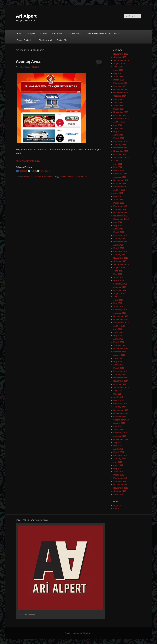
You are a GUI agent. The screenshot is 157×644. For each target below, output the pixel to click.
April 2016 (118, 339)
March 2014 (119, 400)
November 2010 (121, 488)
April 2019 (118, 245)
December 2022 (121, 148)
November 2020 (121, 216)
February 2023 (120, 141)
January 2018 (120, 287)
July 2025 (118, 67)
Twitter (32, 171)
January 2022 (120, 177)
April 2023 (118, 135)
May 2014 (118, 394)
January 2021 (120, 209)
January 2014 (120, 407)
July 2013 (118, 426)
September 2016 (121, 323)
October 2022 (120, 154)
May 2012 (118, 446)
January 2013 (120, 436)
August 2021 (119, 190)
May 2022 (118, 167)
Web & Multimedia (46, 177)
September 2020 (121, 219)
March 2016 (119, 342)
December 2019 (121, 242)
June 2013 (118, 429)
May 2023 (118, 132)
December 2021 (121, 180)
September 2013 (121, 420)
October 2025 (120, 57)
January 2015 (120, 374)
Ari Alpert (26, 16)
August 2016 (119, 326)
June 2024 (118, 102)
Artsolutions (57, 33)
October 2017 (120, 290)
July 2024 (118, 99)
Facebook (22, 171)
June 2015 (118, 358)
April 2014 (118, 397)
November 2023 (121, 112)
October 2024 (120, 96)
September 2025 (121, 60)
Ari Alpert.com (30, 177)
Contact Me (62, 40)
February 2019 (120, 251)
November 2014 (121, 381)
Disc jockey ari (45, 40)
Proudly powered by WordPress (78, 633)
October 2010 (120, 491)
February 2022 (120, 174)
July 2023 (118, 125)
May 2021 (118, 196)
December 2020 (121, 213)
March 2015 (119, 368)
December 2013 (121, 410)
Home (19, 33)
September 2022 (121, 158)
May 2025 (118, 73)
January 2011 (120, 481)
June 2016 (118, 332)
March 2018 (119, 281)
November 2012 (121, 439)
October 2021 (120, 183)
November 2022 (121, 151)
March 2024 (119, 109)
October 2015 (120, 352)
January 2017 (120, 313)
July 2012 (118, 442)
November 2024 (121, 93)
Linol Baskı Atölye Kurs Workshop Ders (104, 33)
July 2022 (118, 164)
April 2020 (118, 229)
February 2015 (120, 371)
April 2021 (118, 200)
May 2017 (118, 303)
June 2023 (118, 128)
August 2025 (119, 64)
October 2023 (120, 115)
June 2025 (118, 70)
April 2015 (118, 365)
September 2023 (121, 119)
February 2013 (120, 433)
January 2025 (120, 86)
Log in (116, 509)
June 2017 (118, 300)
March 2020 (119, 232)
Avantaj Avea (28, 61)
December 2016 (121, 316)
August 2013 (119, 423)
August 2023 (119, 122)
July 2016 (118, 329)
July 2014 (118, 391)
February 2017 (120, 310)
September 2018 (121, 264)
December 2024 (121, 89)
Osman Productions (25, 40)
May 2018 (118, 274)
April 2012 (118, 449)
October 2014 (120, 384)
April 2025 (118, 77)
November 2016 (121, 319)
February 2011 (120, 478)
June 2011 (118, 465)
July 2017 (118, 297)
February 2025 (120, 83)
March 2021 (119, 203)
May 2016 (118, 336)
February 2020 (120, 235)
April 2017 (118, 307)
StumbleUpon (43, 171)
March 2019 (119, 248)
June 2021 (118, 193)
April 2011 (118, 472)
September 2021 (121, 187)
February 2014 (120, 404)
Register (117, 505)
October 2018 (120, 261)
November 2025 (121, 54)
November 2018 (121, 258)
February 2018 (120, 284)
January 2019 (120, 255)
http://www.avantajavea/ (28, 161)
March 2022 (119, 170)
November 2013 (121, 413)
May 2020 (118, 225)
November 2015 (121, 349)
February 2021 (120, 206)
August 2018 (119, 268)
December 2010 (121, 484)
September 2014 (121, 387)
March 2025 (119, 80)
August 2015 (119, 355)
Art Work (44, 33)
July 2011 (118, 462)
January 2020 (120, 238)
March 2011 (119, 475)
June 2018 (118, 271)
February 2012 (120, 455)
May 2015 (118, 362)
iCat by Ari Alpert (75, 33)
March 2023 (119, 138)
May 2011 (118, 468)
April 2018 (118, 277)
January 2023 (120, 144)
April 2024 (118, 106)
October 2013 (120, 417)
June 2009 (118, 494)
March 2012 (119, 452)
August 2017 (119, 293)
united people (67, 177)
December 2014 (121, 378)
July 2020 (118, 222)
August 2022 (119, 161)
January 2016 (120, 345)
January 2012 (120, 459)
